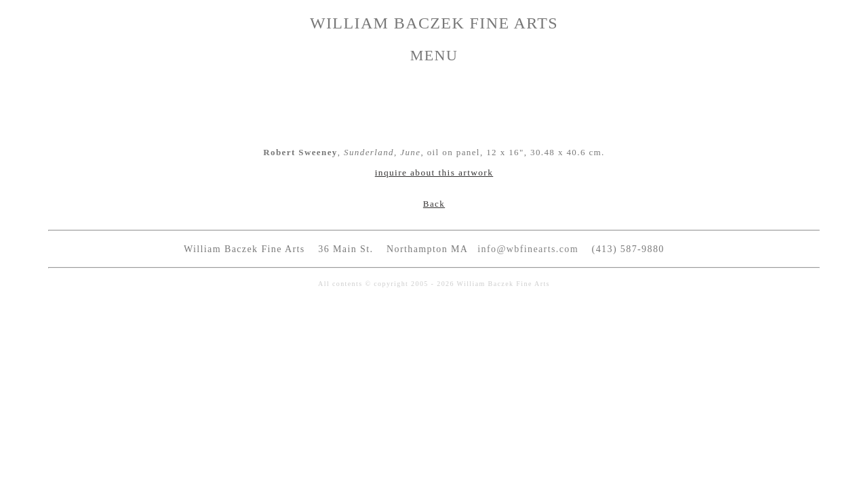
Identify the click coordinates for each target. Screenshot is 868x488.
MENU (434, 55)
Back (434, 204)
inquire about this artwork (434, 172)
